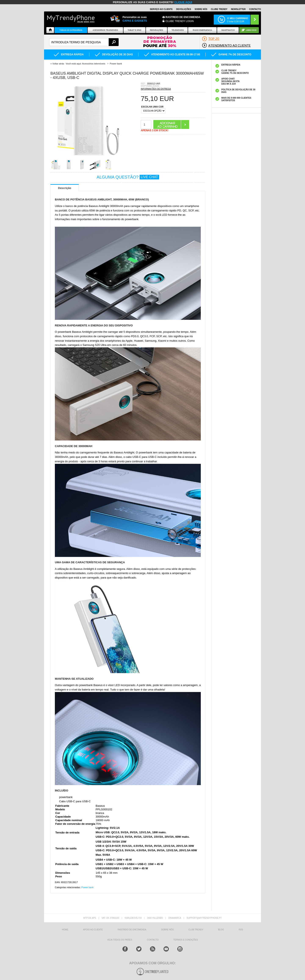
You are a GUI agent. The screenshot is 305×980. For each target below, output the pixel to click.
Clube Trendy (219, 9)
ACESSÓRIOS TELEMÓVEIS (105, 30)
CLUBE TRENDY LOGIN (180, 21)
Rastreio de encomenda (183, 17)
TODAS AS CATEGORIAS (71, 30)
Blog (221, 930)
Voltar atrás (58, 64)
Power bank (87, 887)
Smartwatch (228, 30)
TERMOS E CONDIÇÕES (186, 940)
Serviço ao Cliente (161, 9)
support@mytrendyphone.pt (204, 918)
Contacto (255, 9)
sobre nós (167, 930)
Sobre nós (201, 9)
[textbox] (84, 42)
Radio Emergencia (202, 30)
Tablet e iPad (135, 30)
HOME (65, 930)
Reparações (157, 30)
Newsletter (238, 9)
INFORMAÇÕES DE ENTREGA (156, 89)
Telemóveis (178, 30)
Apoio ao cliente (93, 930)
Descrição (65, 188)
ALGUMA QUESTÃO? (128, 177)
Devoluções (184, 9)
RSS (241, 930)
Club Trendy (196, 930)
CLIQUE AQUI (183, 2)
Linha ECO (251, 30)
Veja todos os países (120, 940)
